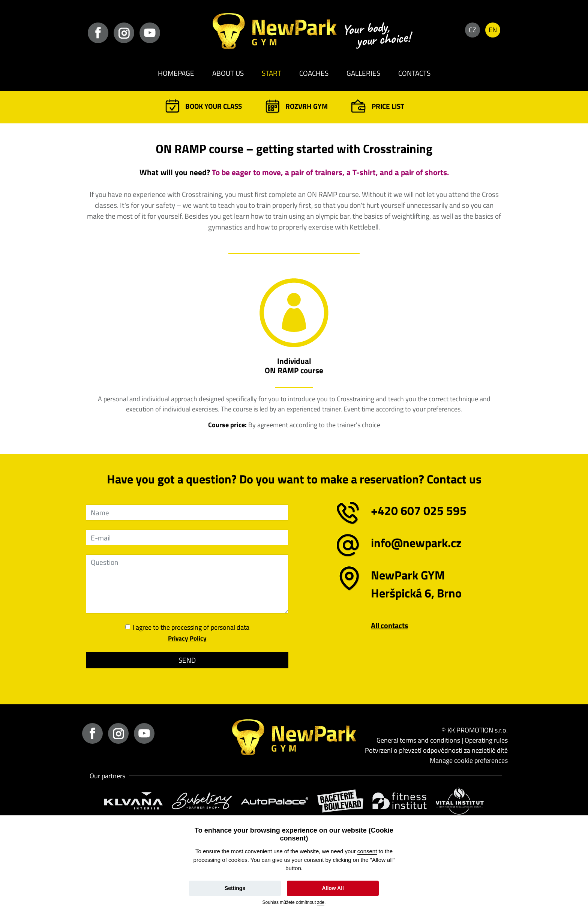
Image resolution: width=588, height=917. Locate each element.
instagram (124, 33)
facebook (98, 33)
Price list (388, 106)
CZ (472, 30)
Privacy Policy (187, 638)
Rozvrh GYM (307, 106)
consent (367, 851)
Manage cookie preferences (469, 760)
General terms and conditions (418, 740)
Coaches (314, 73)
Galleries (363, 73)
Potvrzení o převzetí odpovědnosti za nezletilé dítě (436, 750)
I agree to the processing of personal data (191, 627)
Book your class (214, 106)
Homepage (176, 73)
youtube (150, 33)
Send (187, 660)
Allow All (333, 888)
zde (321, 902)
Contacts (414, 73)
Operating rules (486, 740)
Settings (235, 888)
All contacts (389, 625)
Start (271, 73)
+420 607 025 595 (419, 510)
